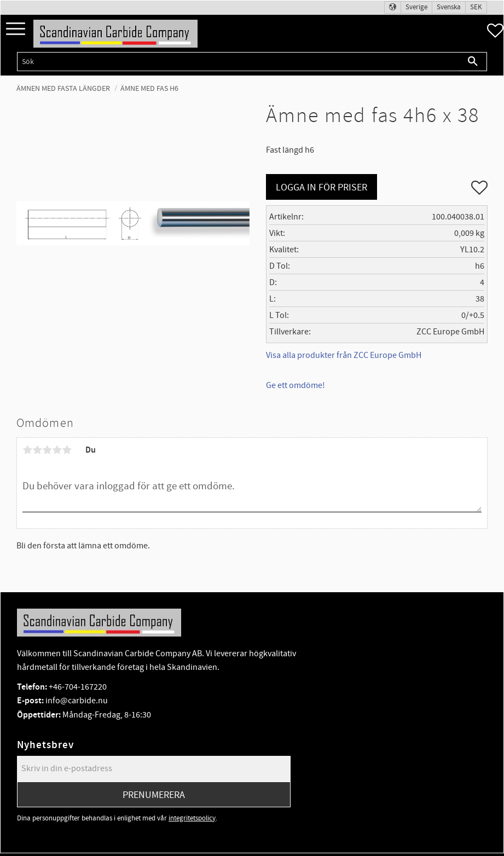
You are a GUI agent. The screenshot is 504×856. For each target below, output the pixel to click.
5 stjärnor (67, 450)
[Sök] (473, 62)
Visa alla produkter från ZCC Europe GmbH (344, 355)
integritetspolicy (192, 818)
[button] (16, 29)
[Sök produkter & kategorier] (238, 62)
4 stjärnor (57, 450)
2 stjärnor (37, 450)
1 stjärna (27, 450)
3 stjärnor (47, 450)
